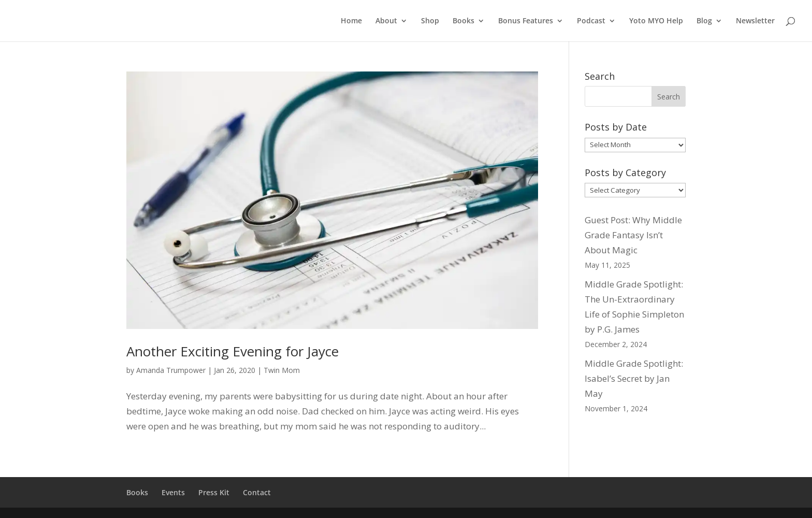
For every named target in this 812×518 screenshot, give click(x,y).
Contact (257, 492)
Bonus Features (526, 21)
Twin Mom (282, 370)
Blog (704, 21)
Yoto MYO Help (656, 21)
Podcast (591, 21)
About (386, 21)
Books (463, 21)
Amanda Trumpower (171, 370)
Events (173, 492)
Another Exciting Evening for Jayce (233, 351)
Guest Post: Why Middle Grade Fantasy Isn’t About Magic (633, 235)
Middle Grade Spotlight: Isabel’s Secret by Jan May (634, 378)
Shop (430, 21)
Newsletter (755, 21)
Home (351, 21)
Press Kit (214, 492)
